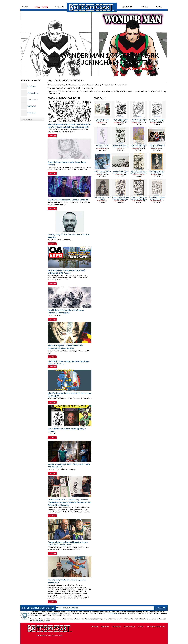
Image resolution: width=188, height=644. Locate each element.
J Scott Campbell (101, 149)
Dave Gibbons (32, 106)
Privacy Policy (38, 621)
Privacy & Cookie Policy (156, 626)
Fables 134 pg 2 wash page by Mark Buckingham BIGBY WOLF (157, 199)
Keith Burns (99, 175)
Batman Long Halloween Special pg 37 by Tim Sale (120, 146)
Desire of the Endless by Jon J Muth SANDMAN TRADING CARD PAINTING (157, 173)
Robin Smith (117, 123)
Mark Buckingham (137, 68)
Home (26, 7)
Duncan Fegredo (33, 100)
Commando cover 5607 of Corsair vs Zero (102, 172)
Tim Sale (119, 149)
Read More (52, 136)
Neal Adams (101, 201)
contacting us (55, 613)
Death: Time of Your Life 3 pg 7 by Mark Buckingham (139, 172)
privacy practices (114, 613)
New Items (41, 7)
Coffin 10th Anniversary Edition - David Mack (139, 146)
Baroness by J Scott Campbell (102, 146)
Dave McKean (119, 175)
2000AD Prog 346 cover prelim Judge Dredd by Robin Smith (139, 121)
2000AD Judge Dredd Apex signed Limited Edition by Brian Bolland (102, 121)
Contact (144, 7)
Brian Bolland (32, 86)
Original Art (59, 7)
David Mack (136, 149)
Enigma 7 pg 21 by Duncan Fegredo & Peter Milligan (139, 198)
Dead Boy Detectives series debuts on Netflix (68, 200)
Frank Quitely (32, 113)
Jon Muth (154, 175)
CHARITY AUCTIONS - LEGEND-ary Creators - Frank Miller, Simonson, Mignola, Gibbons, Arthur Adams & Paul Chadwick (70, 502)
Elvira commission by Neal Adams (102, 198)
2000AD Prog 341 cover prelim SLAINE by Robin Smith (121, 121)
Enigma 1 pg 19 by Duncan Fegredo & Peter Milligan (120, 198)
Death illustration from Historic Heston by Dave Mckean (120, 173)
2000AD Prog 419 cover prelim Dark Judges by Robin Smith (157, 121)
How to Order (128, 7)
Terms (48, 621)
